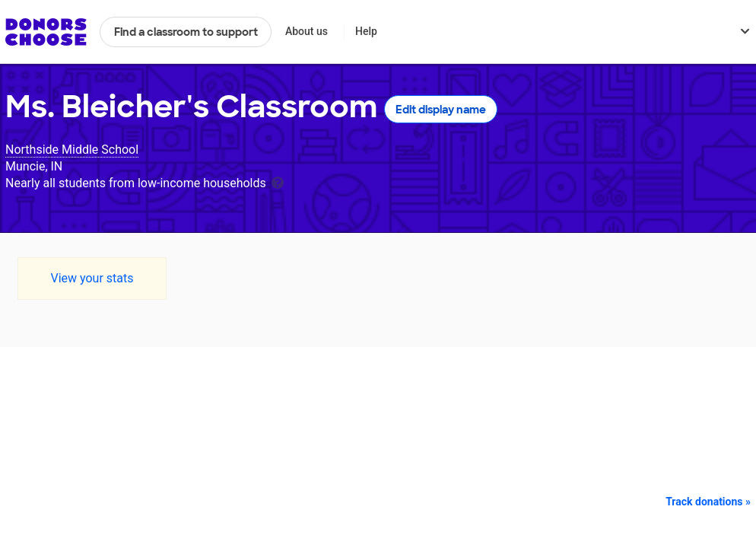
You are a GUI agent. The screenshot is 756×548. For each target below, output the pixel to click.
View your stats (92, 278)
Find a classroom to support (186, 32)
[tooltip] (278, 182)
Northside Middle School (72, 150)
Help (366, 31)
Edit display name (441, 110)
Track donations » (708, 502)
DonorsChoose (46, 32)
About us (307, 31)
